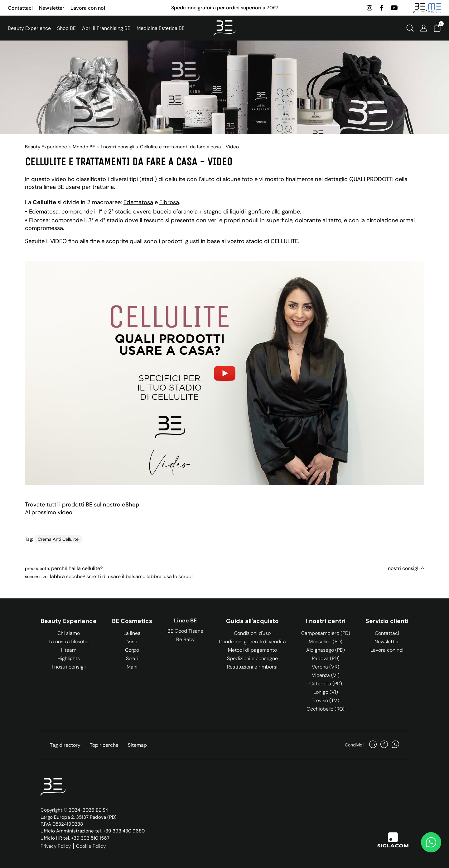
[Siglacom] (393, 840)
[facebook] (382, 8)
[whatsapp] (395, 745)
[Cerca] (410, 28)
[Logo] (224, 28)
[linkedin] (373, 745)
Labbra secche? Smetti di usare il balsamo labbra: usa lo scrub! (121, 576)
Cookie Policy (91, 846)
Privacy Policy (56, 846)
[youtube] (394, 8)
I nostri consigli (118, 147)
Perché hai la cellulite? (77, 568)
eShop (131, 505)
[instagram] (369, 8)
